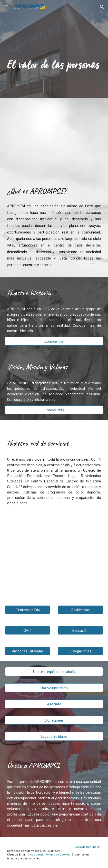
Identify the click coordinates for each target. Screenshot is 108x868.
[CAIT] (28, 630)
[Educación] (80, 630)
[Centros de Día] (28, 610)
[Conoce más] (54, 341)
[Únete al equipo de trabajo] (54, 672)
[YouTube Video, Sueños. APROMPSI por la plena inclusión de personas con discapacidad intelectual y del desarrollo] (54, 137)
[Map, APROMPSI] (54, 557)
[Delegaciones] (80, 651)
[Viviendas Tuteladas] (28, 651)
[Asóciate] (54, 704)
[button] (6, 7)
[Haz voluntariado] (54, 688)
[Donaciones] (54, 720)
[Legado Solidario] (54, 736)
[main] (54, 191)
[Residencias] (80, 610)
